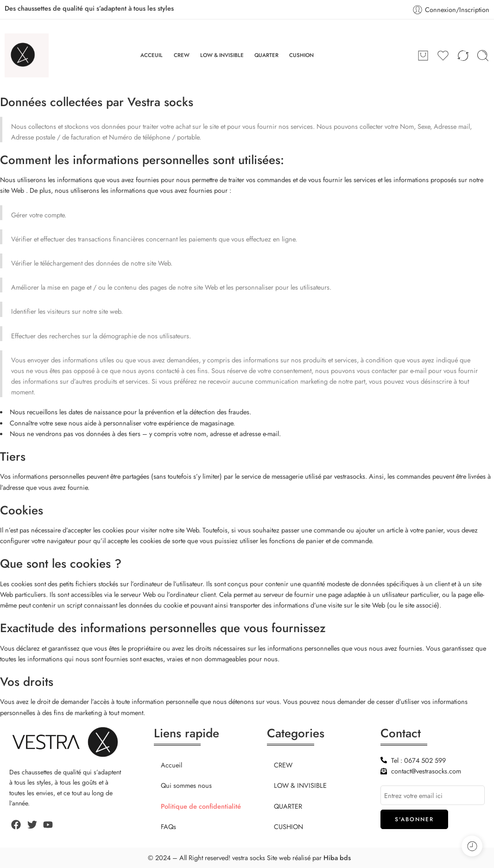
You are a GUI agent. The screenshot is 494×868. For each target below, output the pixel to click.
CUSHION (301, 55)
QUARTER (266, 55)
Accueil (171, 765)
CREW (182, 55)
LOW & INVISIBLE (222, 55)
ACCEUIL (152, 55)
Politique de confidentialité (201, 806)
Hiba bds (337, 858)
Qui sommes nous (186, 785)
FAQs (168, 827)
